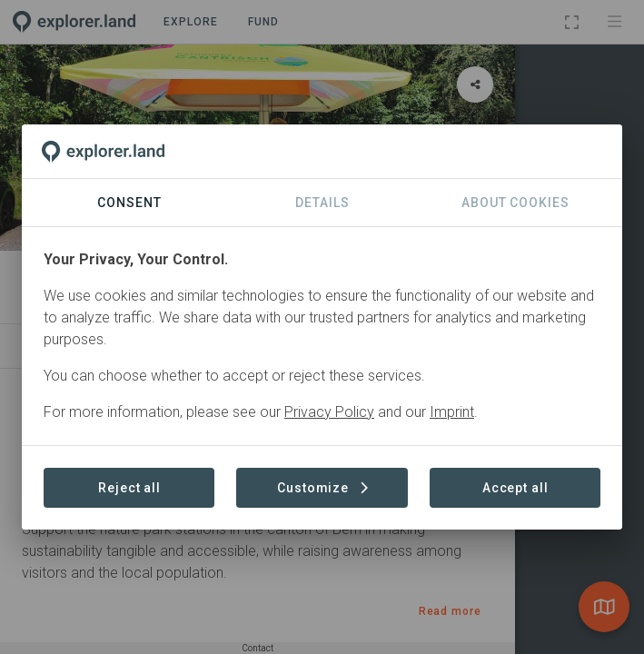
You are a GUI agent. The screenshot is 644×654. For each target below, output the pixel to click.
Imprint (452, 412)
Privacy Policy (329, 412)
